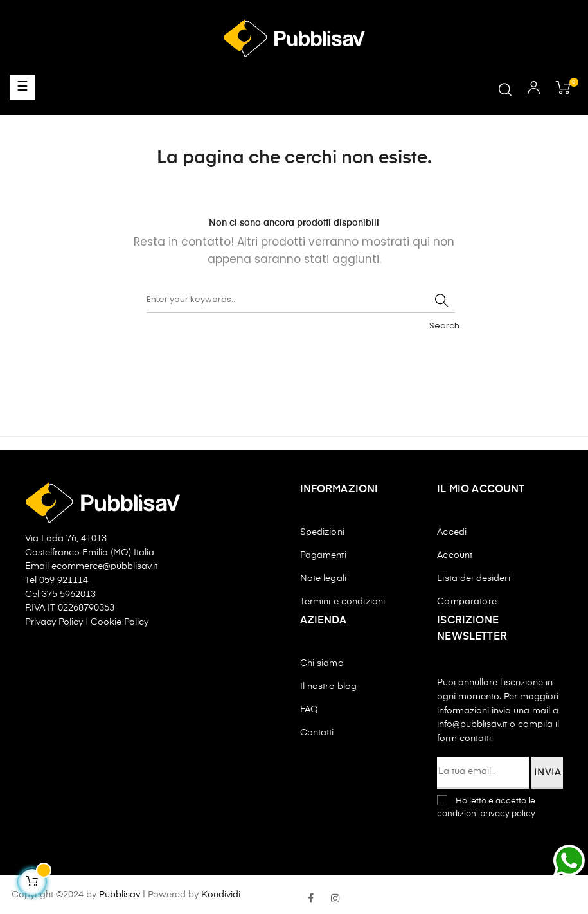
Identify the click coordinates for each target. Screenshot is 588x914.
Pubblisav (120, 895)
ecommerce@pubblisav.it (104, 566)
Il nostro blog (329, 686)
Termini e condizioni (343, 602)
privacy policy (508, 814)
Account (455, 555)
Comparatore (467, 602)
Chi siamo (322, 663)
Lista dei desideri (474, 578)
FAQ (309, 710)
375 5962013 (69, 595)
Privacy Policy (55, 622)
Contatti (317, 733)
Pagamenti (323, 555)
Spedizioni (322, 532)
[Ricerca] (301, 300)
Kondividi (221, 895)
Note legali (324, 578)
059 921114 (64, 580)
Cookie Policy (120, 622)
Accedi (452, 532)
